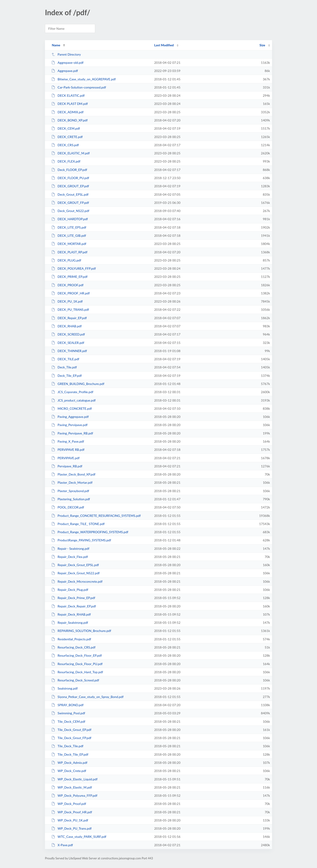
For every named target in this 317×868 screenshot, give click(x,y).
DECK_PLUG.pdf (66, 260)
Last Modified (164, 45)
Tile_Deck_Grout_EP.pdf (71, 730)
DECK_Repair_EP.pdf (69, 318)
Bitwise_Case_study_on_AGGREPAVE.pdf (84, 79)
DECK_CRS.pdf (65, 145)
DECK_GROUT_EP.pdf (70, 186)
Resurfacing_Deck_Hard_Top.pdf (77, 672)
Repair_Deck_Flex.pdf (70, 557)
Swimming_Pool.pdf (68, 713)
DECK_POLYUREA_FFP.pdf (74, 268)
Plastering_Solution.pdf (71, 499)
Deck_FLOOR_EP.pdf (69, 170)
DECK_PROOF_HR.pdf (71, 293)
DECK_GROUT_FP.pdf (70, 203)
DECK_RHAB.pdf (66, 326)
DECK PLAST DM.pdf (70, 104)
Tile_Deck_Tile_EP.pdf (70, 754)
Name (56, 45)
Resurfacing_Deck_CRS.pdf (73, 647)
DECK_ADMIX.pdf (67, 112)
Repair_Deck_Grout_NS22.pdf (76, 573)
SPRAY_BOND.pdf (67, 705)
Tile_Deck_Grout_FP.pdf (71, 738)
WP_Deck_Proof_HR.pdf (72, 812)
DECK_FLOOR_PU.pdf (70, 178)
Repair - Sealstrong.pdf (70, 549)
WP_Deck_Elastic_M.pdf (72, 787)
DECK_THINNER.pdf (69, 351)
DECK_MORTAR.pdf (69, 244)
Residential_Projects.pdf (71, 639)
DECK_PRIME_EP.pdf (69, 277)
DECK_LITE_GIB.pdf (69, 235)
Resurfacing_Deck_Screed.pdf (75, 680)
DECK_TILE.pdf (65, 359)
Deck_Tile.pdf (64, 367)
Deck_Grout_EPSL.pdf (70, 194)
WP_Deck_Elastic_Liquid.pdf (74, 779)
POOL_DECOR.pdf (68, 507)
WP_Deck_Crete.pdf (69, 771)
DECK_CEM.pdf (66, 128)
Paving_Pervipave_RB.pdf (72, 433)
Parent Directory (66, 54)
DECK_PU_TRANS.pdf (70, 309)
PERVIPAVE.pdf (65, 458)
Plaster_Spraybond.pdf (70, 491)
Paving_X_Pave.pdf (68, 441)
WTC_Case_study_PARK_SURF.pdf (79, 837)
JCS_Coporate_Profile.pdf (72, 392)
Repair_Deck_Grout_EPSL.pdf (75, 565)
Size (262, 45)
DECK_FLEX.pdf (66, 161)
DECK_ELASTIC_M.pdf (71, 153)
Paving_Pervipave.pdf (69, 425)
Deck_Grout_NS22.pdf (70, 211)
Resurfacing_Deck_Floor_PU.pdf (77, 664)
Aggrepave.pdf (65, 71)
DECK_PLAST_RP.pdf (69, 252)
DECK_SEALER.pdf (68, 343)
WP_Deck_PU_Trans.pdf (71, 828)
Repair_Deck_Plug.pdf (70, 590)
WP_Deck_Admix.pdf (69, 763)
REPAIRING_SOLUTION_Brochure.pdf (81, 631)
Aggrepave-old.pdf (67, 63)
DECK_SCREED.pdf (68, 334)
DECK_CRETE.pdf (67, 137)
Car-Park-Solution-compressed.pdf (79, 87)
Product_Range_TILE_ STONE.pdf (78, 524)
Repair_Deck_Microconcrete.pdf (77, 581)
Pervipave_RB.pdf (67, 466)
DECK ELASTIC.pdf (68, 95)
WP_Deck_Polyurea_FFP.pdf (74, 795)
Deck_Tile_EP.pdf (67, 376)
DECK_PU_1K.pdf (67, 301)
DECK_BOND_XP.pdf (69, 120)
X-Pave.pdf (62, 845)
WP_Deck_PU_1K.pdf (70, 820)
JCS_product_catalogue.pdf (73, 400)
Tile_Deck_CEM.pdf (68, 721)
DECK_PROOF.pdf (67, 285)
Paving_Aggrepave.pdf (70, 417)
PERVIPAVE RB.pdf (68, 450)
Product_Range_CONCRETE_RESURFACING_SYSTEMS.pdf (96, 516)
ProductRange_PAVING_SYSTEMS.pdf (81, 540)
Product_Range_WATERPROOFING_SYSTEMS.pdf (90, 532)
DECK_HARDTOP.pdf (70, 219)
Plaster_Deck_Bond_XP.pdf (73, 474)
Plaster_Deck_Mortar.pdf (72, 482)
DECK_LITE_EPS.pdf (69, 227)
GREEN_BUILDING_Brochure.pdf (78, 384)
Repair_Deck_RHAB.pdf (71, 614)
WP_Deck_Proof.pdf (69, 804)
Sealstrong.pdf (64, 688)
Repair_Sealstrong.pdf (70, 623)
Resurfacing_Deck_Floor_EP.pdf (77, 655)
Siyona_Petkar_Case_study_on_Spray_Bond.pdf (87, 697)
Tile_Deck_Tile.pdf (67, 746)
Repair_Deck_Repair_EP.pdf (74, 606)
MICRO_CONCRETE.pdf (72, 408)
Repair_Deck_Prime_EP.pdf (73, 598)
